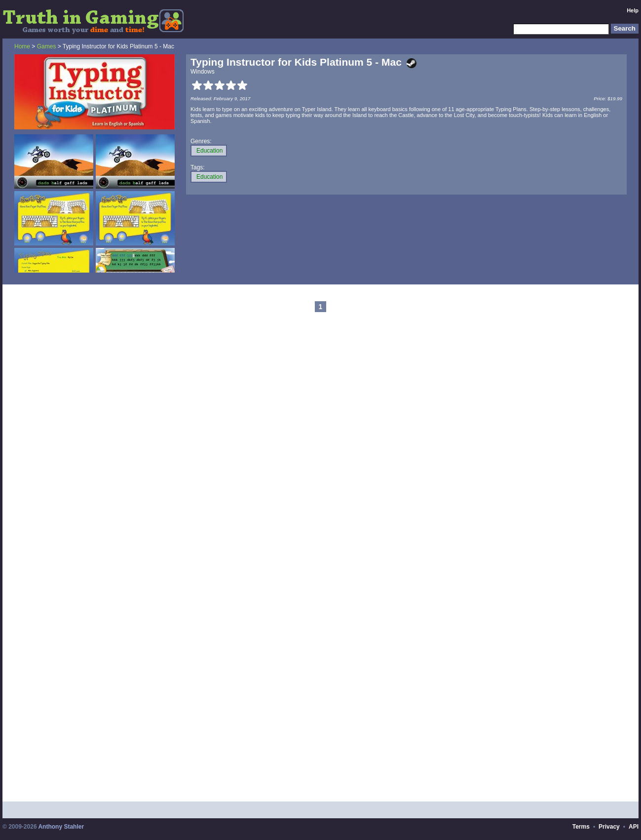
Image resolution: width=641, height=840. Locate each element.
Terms (581, 827)
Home (22, 46)
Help (633, 10)
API (634, 827)
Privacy (609, 827)
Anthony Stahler (61, 827)
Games (47, 46)
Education (209, 151)
